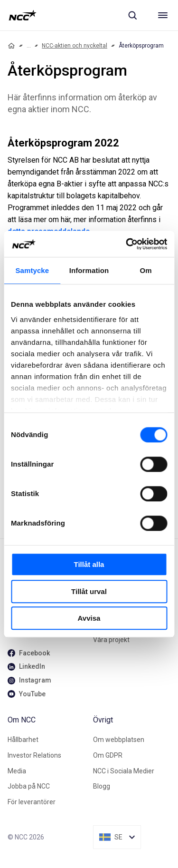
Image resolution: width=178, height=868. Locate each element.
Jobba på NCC (29, 786)
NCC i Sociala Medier (124, 771)
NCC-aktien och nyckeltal (75, 46)
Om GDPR (108, 755)
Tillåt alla (89, 564)
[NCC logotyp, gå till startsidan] (23, 15)
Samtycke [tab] (32, 270)
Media (17, 771)
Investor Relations (34, 755)
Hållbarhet (23, 740)
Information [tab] (89, 270)
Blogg (102, 786)
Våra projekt (111, 640)
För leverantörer (32, 802)
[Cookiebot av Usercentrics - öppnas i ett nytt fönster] (127, 244)
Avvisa (89, 618)
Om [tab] (146, 270)
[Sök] (132, 15)
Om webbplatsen (119, 740)
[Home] (11, 46)
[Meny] (163, 15)
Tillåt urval (89, 591)
